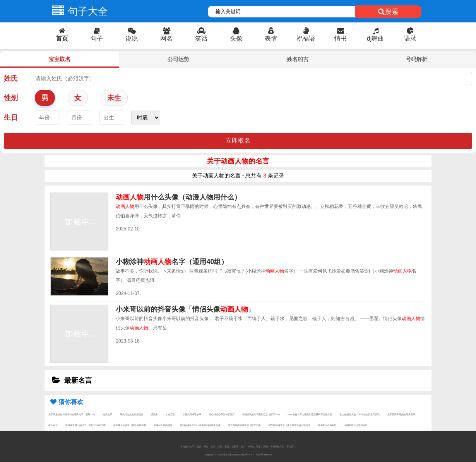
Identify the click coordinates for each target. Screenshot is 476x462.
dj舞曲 (375, 35)
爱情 (265, 446)
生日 (11, 118)
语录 (410, 35)
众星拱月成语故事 (192, 414)
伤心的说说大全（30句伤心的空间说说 (360, 414)
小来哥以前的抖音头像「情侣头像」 (185, 309)
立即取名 (238, 141)
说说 (132, 35)
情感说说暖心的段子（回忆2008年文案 (86, 425)
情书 (341, 35)
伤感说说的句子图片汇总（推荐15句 (261, 414)
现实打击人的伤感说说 (132, 414)
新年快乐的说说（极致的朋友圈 (130, 425)
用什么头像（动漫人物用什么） (178, 197)
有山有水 (53, 425)
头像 (236, 35)
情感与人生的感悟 (163, 425)
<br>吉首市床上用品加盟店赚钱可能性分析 (310, 414)
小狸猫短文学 (277, 446)
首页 (62, 35)
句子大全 (78, 11)
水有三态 (170, 414)
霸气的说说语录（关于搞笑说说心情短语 (289, 425)
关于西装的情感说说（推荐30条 (244, 425)
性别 (11, 98)
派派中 (154, 414)
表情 (271, 35)
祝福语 (306, 35)
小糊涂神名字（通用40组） (172, 262)
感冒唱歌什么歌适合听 (356, 425)
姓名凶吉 (298, 59)
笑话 (201, 35)
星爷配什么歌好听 (327, 425)
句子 (97, 35)
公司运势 (178, 59)
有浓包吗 (108, 414)
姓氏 (11, 78)
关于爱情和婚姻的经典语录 (401, 414)
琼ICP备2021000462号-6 (237, 454)
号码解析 (416, 59)
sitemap (268, 454)
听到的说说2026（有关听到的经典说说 (200, 425)
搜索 (388, 12)
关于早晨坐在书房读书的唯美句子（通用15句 (72, 414)
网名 (166, 35)
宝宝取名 (60, 59)
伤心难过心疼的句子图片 (222, 414)
